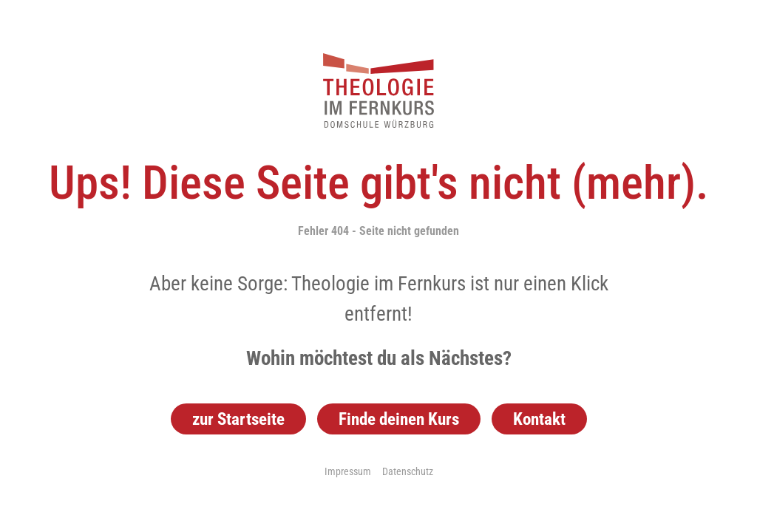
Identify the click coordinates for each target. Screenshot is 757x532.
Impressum (348, 471)
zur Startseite (238, 419)
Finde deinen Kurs (399, 419)
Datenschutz (408, 471)
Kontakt (539, 419)
